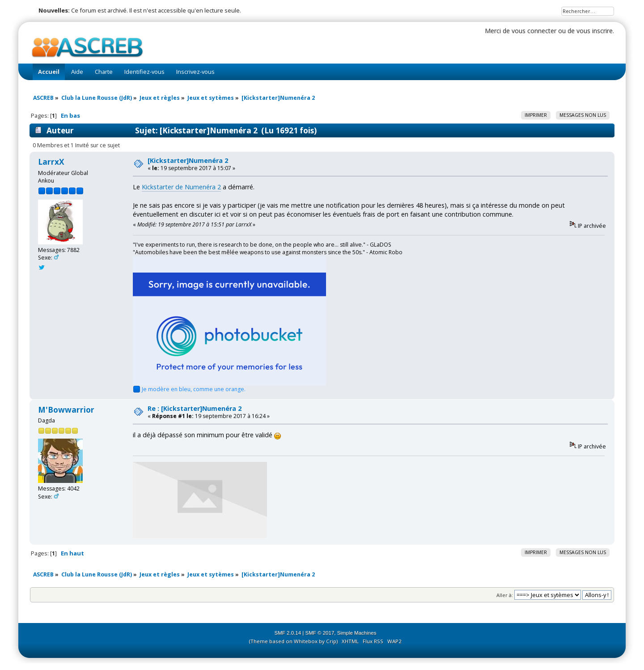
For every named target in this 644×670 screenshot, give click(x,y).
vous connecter (534, 31)
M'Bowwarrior (66, 410)
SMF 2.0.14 (288, 633)
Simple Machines (357, 633)
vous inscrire (595, 31)
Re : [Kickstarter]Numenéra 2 (195, 408)
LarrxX (51, 162)
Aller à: (505, 595)
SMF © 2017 (320, 633)
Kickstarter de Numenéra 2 (181, 187)
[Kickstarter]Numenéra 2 (188, 160)
